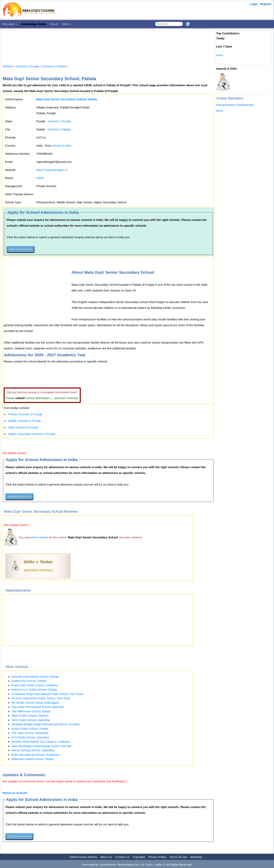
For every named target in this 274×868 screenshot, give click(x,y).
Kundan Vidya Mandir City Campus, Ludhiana (41, 742)
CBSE (40, 178)
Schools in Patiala (54, 66)
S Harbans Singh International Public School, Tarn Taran (47, 694)
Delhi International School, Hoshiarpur (36, 755)
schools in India (61, 146)
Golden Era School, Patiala (29, 681)
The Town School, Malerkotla (30, 733)
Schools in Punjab (28, 66)
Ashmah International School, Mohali (35, 677)
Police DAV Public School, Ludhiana (34, 685)
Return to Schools (15, 793)
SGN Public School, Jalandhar (31, 720)
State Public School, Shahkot (30, 716)
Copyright (139, 857)
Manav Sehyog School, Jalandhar (33, 750)
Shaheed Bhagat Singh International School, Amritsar (45, 724)
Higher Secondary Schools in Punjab (32, 434)
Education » (10, 24)
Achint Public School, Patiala (30, 729)
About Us (106, 857)
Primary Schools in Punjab (25, 414)
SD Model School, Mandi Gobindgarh (35, 703)
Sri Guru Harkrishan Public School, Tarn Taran (41, 698)
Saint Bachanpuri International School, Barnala (41, 746)
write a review (40, 537)
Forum (54, 24)
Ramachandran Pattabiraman (235, 105)
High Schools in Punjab (23, 427)
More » (67, 24)
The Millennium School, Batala (31, 711)
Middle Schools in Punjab (24, 421)
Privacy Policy (157, 857)
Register (266, 4)
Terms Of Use (178, 857)
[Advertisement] (108, 43)
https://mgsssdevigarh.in (52, 170)
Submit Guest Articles (83, 857)
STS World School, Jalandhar (30, 737)
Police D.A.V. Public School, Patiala (34, 689)
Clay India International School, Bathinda (37, 707)
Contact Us (122, 857)
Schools (8, 66)
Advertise (196, 857)
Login (254, 4)
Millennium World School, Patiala (32, 759)
